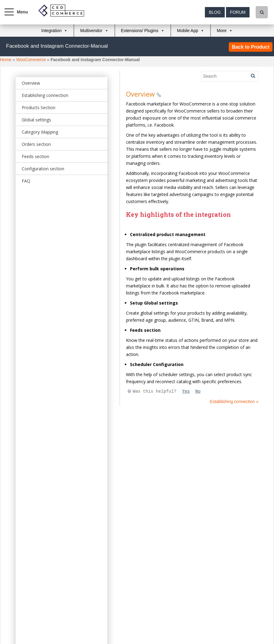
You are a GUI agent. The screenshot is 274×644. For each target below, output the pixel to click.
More (222, 31)
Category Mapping (40, 132)
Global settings (36, 120)
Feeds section (35, 156)
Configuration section (43, 169)
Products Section (39, 107)
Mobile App (188, 31)
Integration (51, 31)
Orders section (36, 144)
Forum (238, 12)
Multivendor (91, 31)
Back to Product (251, 47)
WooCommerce (31, 60)
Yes (186, 391)
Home (6, 60)
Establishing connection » (234, 402)
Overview (31, 83)
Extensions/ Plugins (140, 31)
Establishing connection (45, 95)
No (198, 391)
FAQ (26, 181)
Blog (215, 12)
